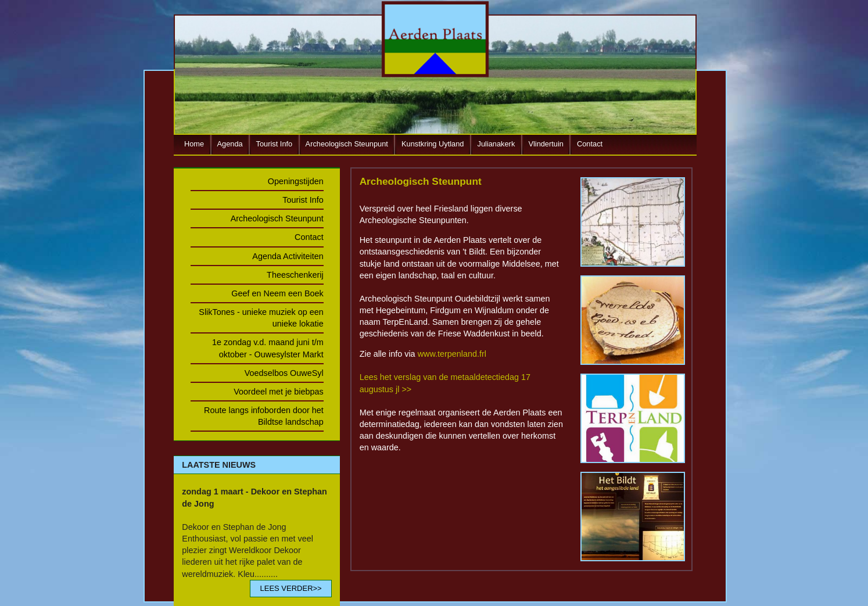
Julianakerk (496, 144)
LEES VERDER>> (290, 588)
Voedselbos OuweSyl (284, 373)
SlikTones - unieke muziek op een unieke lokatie (261, 318)
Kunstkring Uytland (433, 144)
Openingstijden (296, 181)
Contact (590, 144)
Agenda (230, 144)
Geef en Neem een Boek (277, 293)
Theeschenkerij (295, 275)
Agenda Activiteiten (288, 256)
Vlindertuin (546, 144)
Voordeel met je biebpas (278, 392)
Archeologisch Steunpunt (347, 144)
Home (194, 144)
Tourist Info (275, 144)
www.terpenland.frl (452, 354)
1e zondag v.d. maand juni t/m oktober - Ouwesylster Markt (268, 348)
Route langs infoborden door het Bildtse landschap (264, 416)
